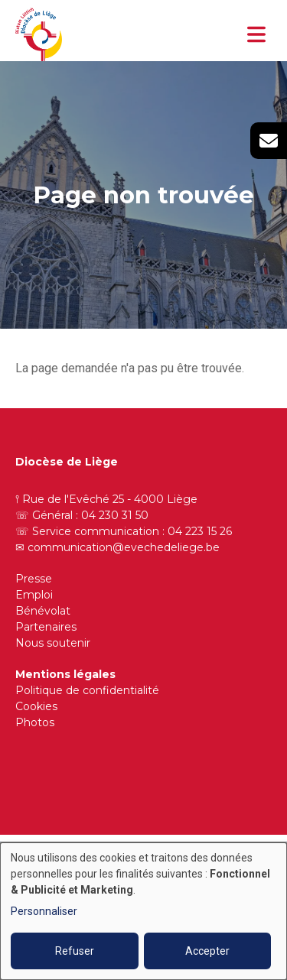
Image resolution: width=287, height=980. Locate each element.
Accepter (207, 951)
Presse (34, 579)
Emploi (34, 595)
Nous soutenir (53, 643)
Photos (35, 722)
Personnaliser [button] (44, 911)
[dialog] (143, 911)
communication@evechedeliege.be (124, 547)
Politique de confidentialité (87, 690)
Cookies (36, 706)
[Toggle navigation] (256, 34)
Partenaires (46, 627)
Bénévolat (43, 611)
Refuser (75, 951)
